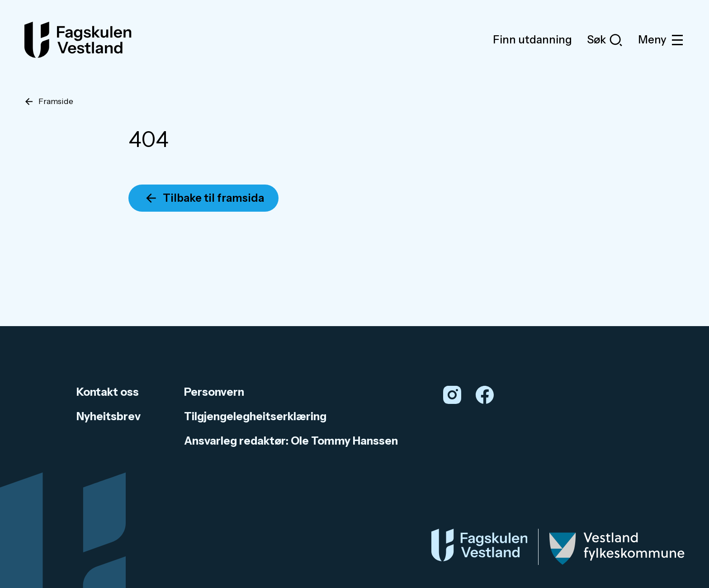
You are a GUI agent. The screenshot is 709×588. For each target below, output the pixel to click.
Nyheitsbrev (109, 416)
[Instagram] (452, 395)
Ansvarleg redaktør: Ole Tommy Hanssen (291, 441)
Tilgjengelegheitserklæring (255, 416)
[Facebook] (485, 395)
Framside (56, 101)
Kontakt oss (108, 392)
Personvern (214, 392)
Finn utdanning (532, 40)
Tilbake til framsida (213, 198)
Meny (661, 40)
